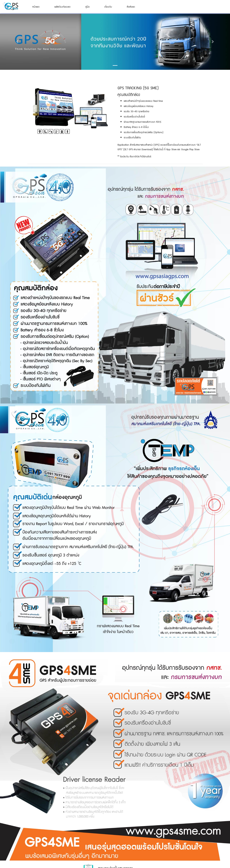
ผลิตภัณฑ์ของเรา (62, 7)
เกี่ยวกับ (108, 7)
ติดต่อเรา (131, 7)
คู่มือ (87, 7)
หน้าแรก (36, 7)
